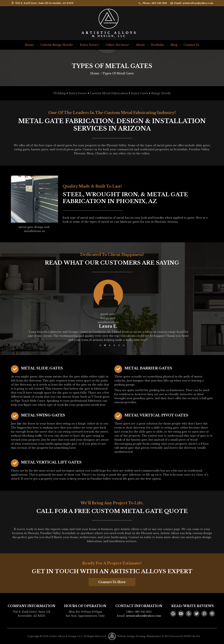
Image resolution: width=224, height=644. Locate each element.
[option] (112, 310)
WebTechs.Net (192, 636)
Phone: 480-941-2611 (153, 3)
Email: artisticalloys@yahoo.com (192, 3)
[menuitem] (29, 45)
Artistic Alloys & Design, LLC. (66, 636)
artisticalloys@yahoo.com (143, 616)
